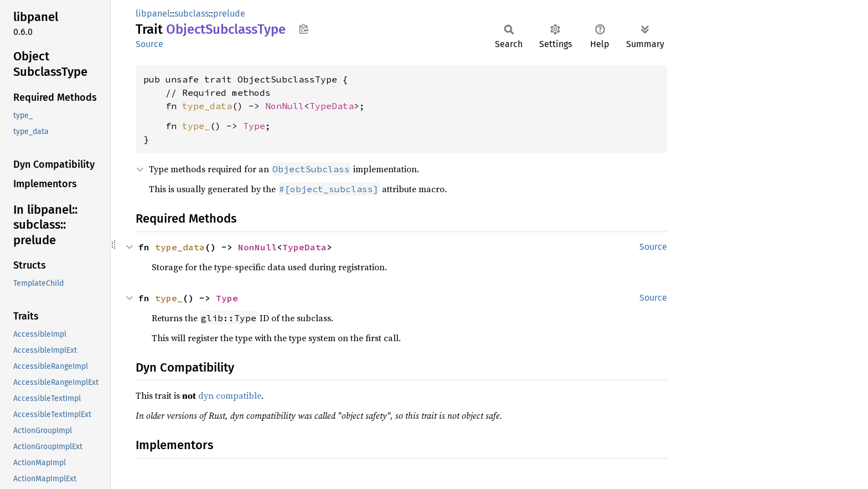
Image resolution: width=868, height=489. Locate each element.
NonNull (285, 106)
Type (254, 126)
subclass (192, 14)
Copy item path (304, 29)
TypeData (332, 106)
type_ (196, 126)
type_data (207, 106)
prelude (229, 14)
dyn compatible (230, 395)
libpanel (153, 14)
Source (149, 44)
